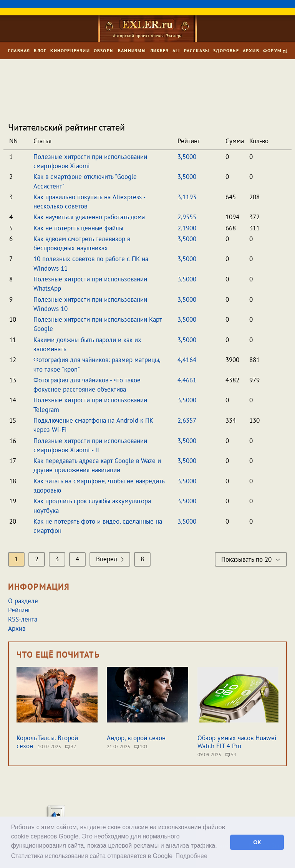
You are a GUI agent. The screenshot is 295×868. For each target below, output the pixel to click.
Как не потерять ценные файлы (78, 228)
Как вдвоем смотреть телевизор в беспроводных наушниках (82, 243)
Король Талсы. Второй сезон (47, 742)
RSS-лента (23, 619)
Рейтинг (19, 610)
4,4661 (187, 380)
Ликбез (159, 50)
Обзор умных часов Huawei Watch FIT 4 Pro (237, 742)
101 (141, 746)
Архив (251, 50)
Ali (176, 50)
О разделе (23, 601)
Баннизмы (132, 50)
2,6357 (187, 420)
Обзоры (104, 50)
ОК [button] (257, 842)
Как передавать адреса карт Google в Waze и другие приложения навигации (97, 465)
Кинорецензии (70, 50)
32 (71, 746)
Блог (40, 50)
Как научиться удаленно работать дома (89, 217)
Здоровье (226, 50)
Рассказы (197, 50)
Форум (275, 50)
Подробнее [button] (191, 856)
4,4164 (187, 360)
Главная (19, 50)
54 (231, 755)
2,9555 (187, 217)
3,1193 (187, 197)
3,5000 (187, 157)
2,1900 (187, 228)
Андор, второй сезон (136, 738)
